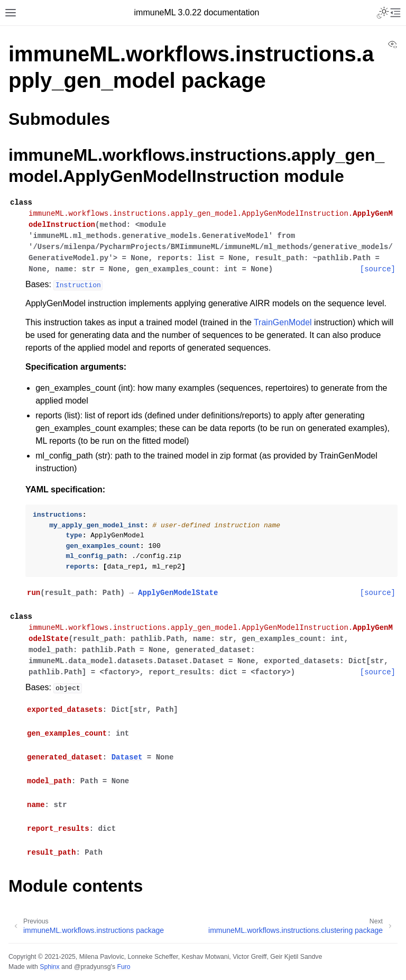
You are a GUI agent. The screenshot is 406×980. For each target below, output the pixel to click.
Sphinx (49, 967)
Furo (123, 967)
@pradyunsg (93, 967)
